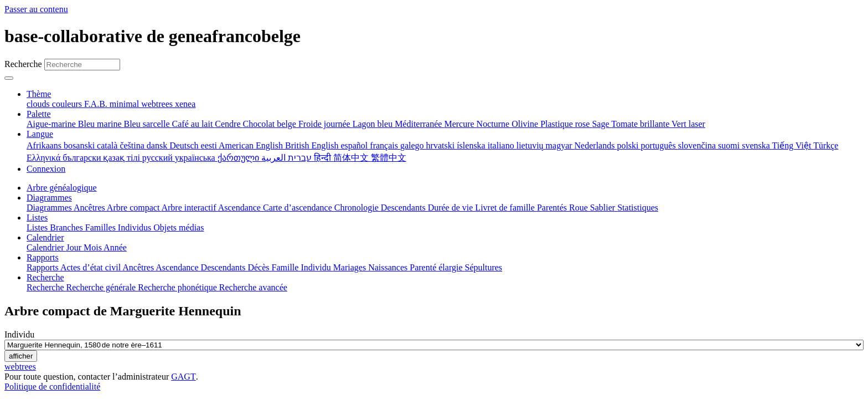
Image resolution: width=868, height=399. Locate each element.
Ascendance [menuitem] (241, 208)
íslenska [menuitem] (472, 145)
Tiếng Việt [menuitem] (793, 145)
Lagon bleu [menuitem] (374, 124)
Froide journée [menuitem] (325, 124)
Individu (19, 334)
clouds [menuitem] (39, 104)
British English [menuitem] (313, 145)
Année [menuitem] (115, 247)
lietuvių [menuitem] (531, 145)
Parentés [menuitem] (553, 208)
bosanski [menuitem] (80, 145)
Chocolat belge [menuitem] (271, 124)
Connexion (46, 169)
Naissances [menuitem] (389, 267)
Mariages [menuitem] (351, 267)
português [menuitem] (660, 145)
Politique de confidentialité (52, 387)
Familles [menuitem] (102, 227)
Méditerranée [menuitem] (419, 124)
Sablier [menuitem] (604, 208)
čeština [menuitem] (133, 145)
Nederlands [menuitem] (596, 145)
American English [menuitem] (252, 145)
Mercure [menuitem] (460, 124)
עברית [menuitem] (299, 158)
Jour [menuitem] (75, 247)
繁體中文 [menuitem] (389, 158)
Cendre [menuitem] (229, 124)
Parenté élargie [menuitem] (437, 267)
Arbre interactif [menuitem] (189, 208)
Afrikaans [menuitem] (45, 145)
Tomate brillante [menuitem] (641, 124)
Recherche (23, 64)
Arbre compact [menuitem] (134, 208)
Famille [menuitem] (286, 267)
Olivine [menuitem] (526, 124)
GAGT (183, 377)
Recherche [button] (45, 277)
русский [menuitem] (159, 158)
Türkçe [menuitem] (826, 145)
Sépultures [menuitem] (483, 267)
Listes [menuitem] (38, 227)
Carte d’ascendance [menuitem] (299, 208)
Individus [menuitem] (136, 227)
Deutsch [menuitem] (185, 145)
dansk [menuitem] (158, 145)
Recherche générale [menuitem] (102, 287)
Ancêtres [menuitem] (90, 208)
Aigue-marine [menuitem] (52, 124)
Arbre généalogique (62, 188)
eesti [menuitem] (210, 145)
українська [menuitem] (196, 158)
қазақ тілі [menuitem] (122, 158)
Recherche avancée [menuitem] (253, 287)
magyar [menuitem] (560, 145)
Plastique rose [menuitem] (566, 124)
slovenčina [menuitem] (698, 145)
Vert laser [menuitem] (688, 124)
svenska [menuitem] (757, 145)
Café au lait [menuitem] (194, 124)
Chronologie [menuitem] (358, 208)
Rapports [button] (43, 257)
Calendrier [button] (45, 237)
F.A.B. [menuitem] (97, 104)
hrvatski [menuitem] (442, 145)
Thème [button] (39, 94)
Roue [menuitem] (580, 208)
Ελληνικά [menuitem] (45, 158)
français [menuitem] (385, 145)
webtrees (20, 367)
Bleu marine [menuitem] (101, 124)
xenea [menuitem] (185, 104)
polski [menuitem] (629, 145)
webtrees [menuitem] (158, 104)
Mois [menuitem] (94, 247)
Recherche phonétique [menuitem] (179, 287)
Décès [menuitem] (259, 267)
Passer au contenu (36, 9)
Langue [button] (40, 134)
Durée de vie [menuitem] (452, 208)
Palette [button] (39, 114)
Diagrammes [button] (49, 198)
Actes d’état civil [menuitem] (91, 267)
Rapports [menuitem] (43, 267)
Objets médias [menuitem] (179, 227)
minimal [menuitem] (125, 104)
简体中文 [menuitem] (352, 158)
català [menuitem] (108, 145)
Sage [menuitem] (601, 124)
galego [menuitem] (413, 145)
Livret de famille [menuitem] (506, 208)
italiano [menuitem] (502, 145)
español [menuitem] (355, 145)
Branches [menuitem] (68, 227)
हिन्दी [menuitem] (324, 158)
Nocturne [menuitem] (494, 124)
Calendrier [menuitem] (46, 247)
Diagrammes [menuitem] (50, 208)
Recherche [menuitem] (46, 287)
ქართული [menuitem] (239, 158)
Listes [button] (37, 218)
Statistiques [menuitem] (638, 208)
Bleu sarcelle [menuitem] (148, 124)
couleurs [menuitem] (68, 104)
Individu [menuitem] (317, 267)
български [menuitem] (83, 158)
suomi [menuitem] (730, 145)
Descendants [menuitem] (404, 208)
